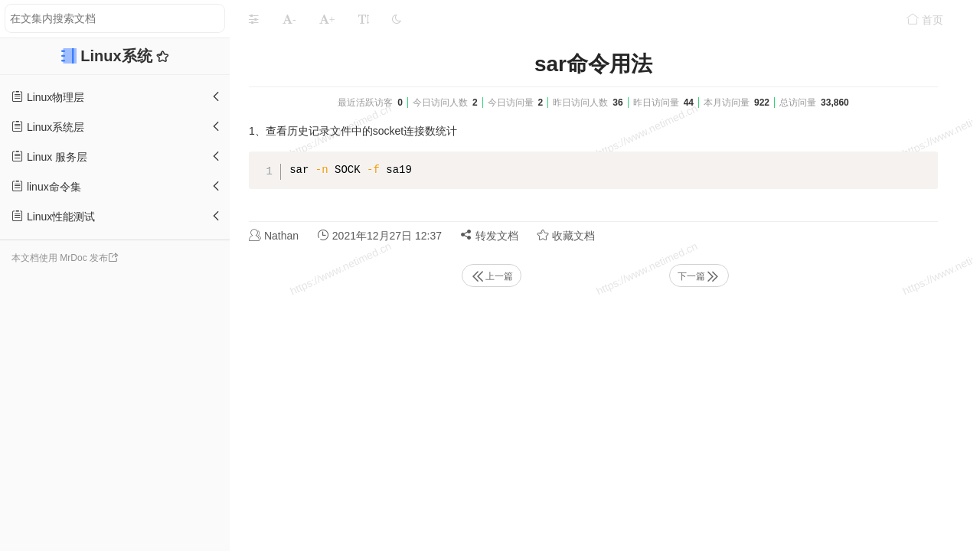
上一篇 (492, 276)
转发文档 (489, 235)
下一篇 (699, 276)
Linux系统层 (48, 127)
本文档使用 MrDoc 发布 (60, 258)
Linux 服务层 (49, 156)
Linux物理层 (48, 97)
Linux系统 (118, 56)
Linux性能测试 (53, 216)
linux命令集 (46, 186)
